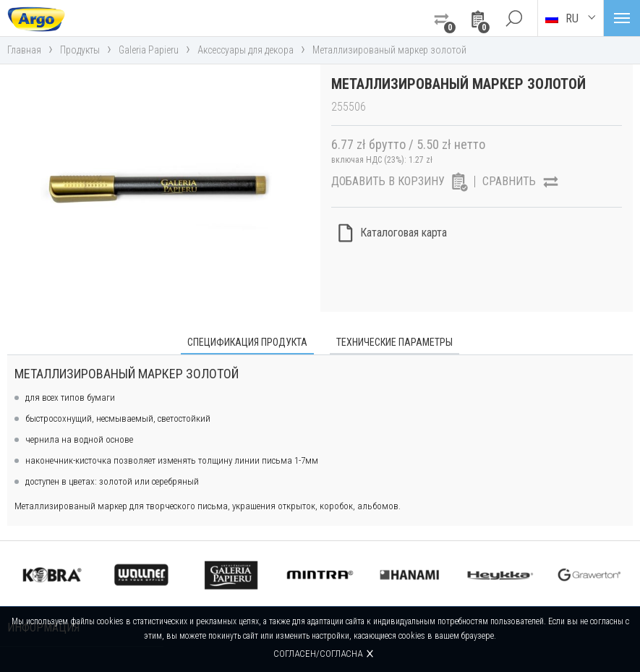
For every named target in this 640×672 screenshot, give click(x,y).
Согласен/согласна (318, 654)
